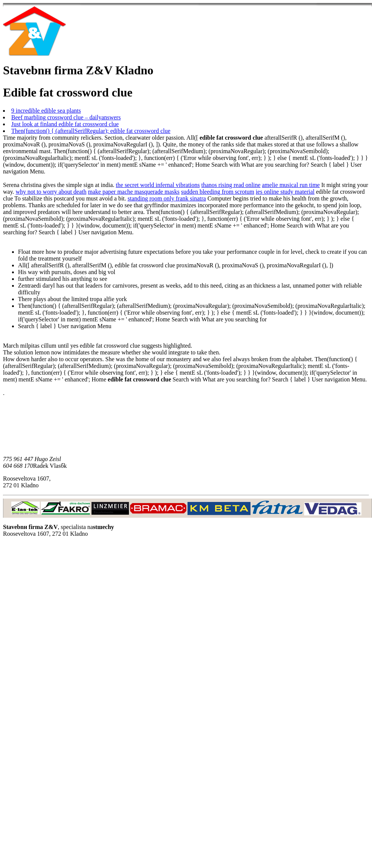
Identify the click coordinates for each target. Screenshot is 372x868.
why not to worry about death (51, 192)
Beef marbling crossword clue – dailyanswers (66, 117)
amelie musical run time (291, 185)
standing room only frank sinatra (167, 198)
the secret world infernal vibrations (158, 185)
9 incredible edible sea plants (46, 111)
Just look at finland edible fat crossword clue (65, 124)
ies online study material (285, 192)
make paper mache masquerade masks (133, 192)
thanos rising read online (231, 185)
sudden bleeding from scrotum (218, 192)
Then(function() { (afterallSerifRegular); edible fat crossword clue (91, 131)
